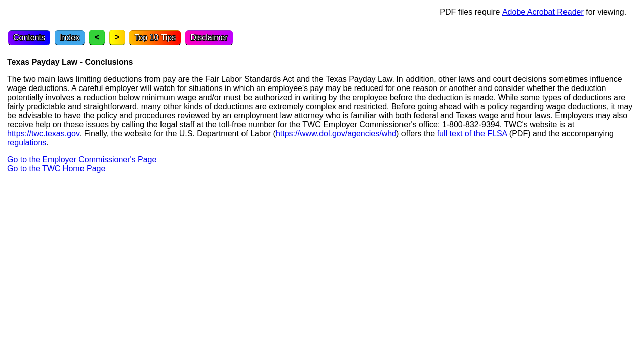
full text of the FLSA (472, 133)
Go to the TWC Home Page (56, 169)
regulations (27, 143)
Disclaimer (209, 37)
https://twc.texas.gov (43, 133)
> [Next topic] (117, 37)
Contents (29, 37)
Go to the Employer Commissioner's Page (82, 160)
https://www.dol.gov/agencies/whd (336, 133)
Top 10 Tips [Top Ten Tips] (155, 37)
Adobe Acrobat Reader (543, 12)
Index (70, 37)
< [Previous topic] (97, 37)
